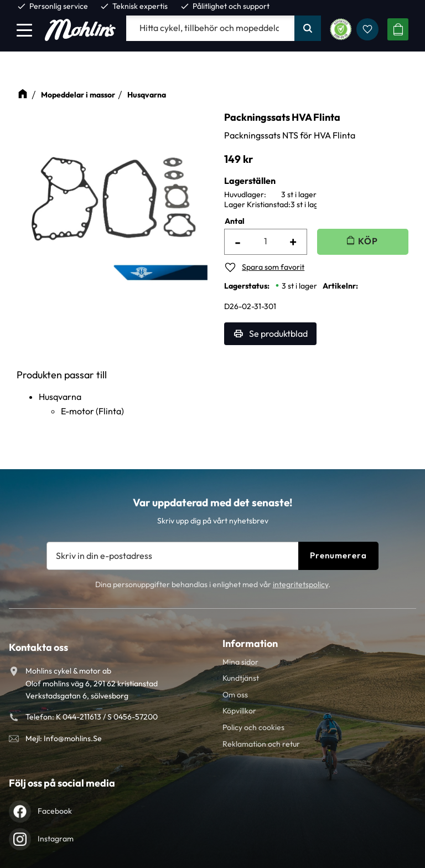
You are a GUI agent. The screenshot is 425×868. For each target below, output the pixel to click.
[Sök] (308, 28)
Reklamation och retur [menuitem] (261, 744)
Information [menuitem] (250, 643)
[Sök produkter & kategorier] (210, 28)
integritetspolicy (300, 584)
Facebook (55, 811)
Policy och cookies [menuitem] (253, 727)
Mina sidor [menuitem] (240, 662)
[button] (24, 30)
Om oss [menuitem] (235, 695)
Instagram (56, 839)
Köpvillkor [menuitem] (239, 711)
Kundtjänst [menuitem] (241, 678)
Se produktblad (278, 333)
